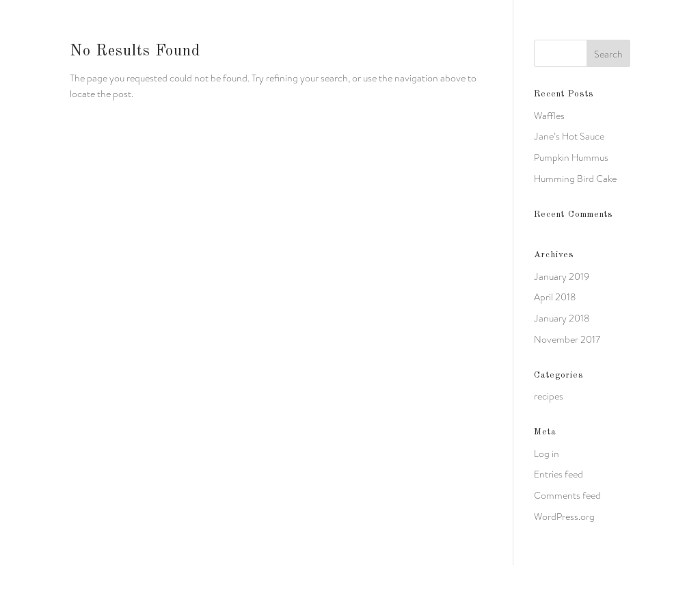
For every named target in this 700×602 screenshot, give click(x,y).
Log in (547, 454)
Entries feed (558, 474)
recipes (549, 396)
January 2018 (562, 318)
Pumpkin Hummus (571, 157)
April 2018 (555, 297)
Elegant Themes (156, 583)
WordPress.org (564, 516)
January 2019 (562, 276)
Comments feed (567, 495)
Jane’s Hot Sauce (569, 136)
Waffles (549, 116)
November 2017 (567, 339)
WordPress (268, 583)
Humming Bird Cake (575, 179)
